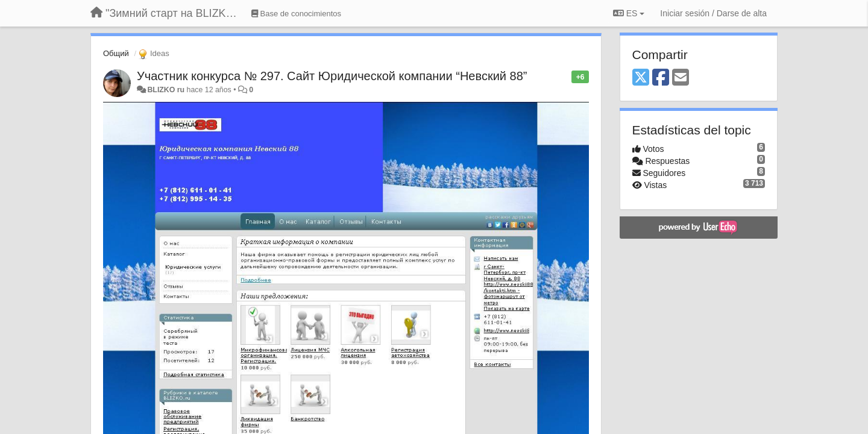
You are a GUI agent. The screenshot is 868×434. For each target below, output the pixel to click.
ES (629, 13)
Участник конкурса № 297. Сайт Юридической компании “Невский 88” (332, 76)
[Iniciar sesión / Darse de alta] (713, 13)
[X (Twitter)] (641, 78)
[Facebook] (661, 78)
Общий (116, 53)
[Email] (681, 78)
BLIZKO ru (167, 90)
